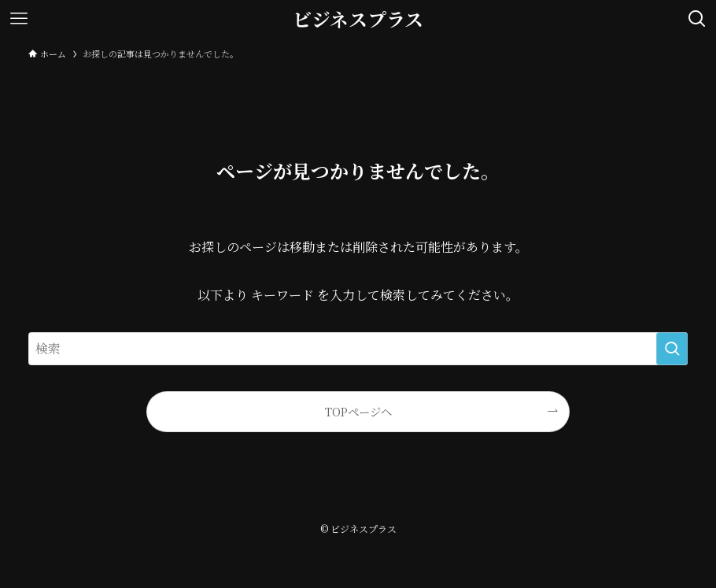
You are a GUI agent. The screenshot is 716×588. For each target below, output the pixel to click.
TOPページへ (358, 411)
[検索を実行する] (672, 349)
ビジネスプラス (358, 19)
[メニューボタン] (19, 19)
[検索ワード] (358, 349)
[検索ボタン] (697, 19)
